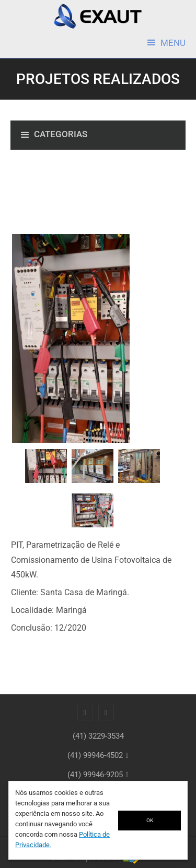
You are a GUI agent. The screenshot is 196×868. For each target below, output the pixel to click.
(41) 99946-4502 (95, 755)
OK (150, 820)
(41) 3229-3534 (98, 736)
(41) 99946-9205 (95, 775)
